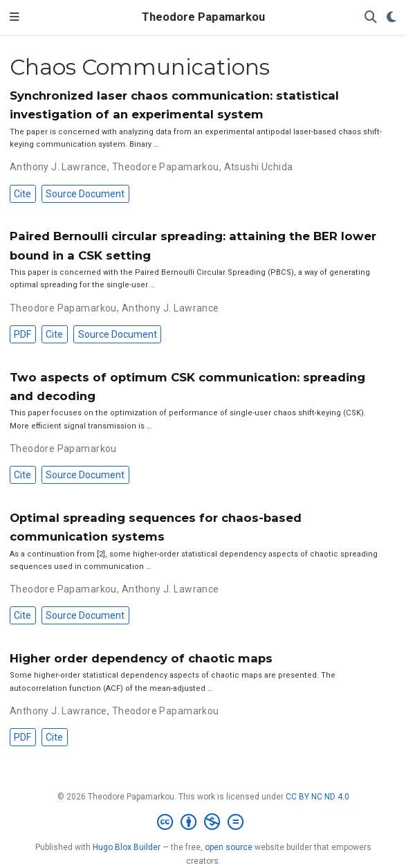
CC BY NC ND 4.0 (317, 797)
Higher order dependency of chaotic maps (141, 658)
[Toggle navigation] (15, 17)
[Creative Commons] (203, 822)
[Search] (371, 18)
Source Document (85, 194)
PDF (22, 334)
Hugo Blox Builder (127, 847)
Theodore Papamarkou (203, 17)
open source (229, 847)
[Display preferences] (391, 18)
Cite (22, 194)
